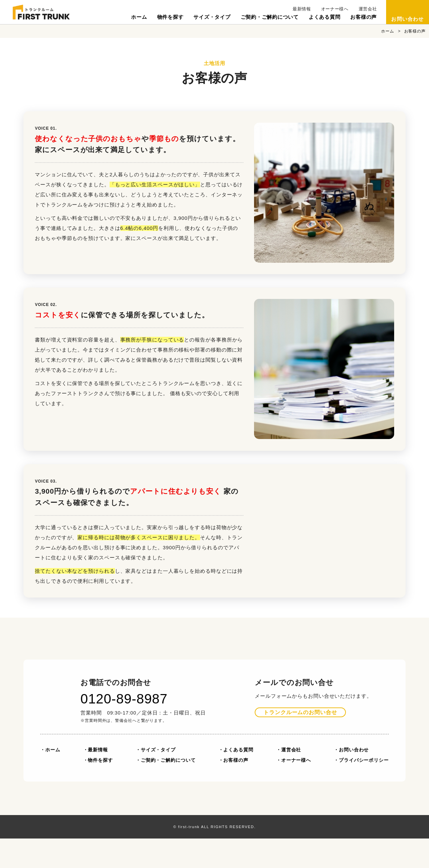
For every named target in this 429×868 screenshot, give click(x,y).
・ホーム (50, 779)
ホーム (139, 17)
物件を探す (170, 17)
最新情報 (302, 9)
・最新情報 (96, 779)
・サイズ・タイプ (156, 779)
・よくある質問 (236, 779)
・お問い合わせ (351, 779)
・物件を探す (98, 790)
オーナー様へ (335, 9)
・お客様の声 (233, 790)
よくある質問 (325, 17)
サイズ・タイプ (212, 17)
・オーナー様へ (294, 790)
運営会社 (368, 9)
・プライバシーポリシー (361, 790)
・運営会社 (289, 779)
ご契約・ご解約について (270, 17)
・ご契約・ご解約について (166, 790)
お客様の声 (363, 17)
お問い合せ (300, 742)
